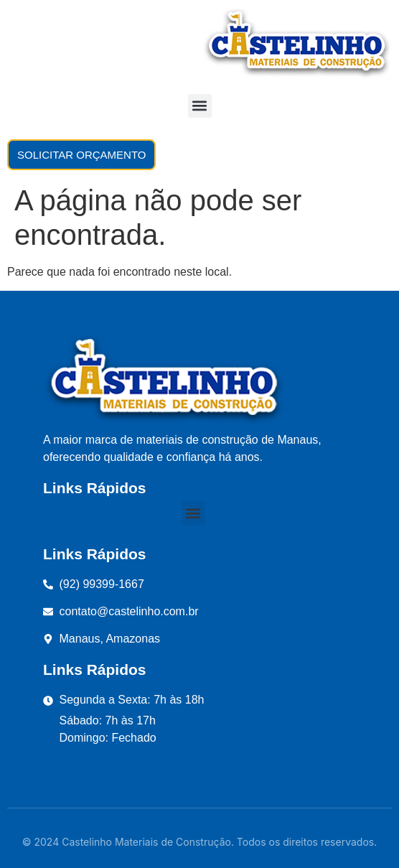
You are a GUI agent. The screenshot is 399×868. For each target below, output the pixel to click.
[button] (200, 106)
